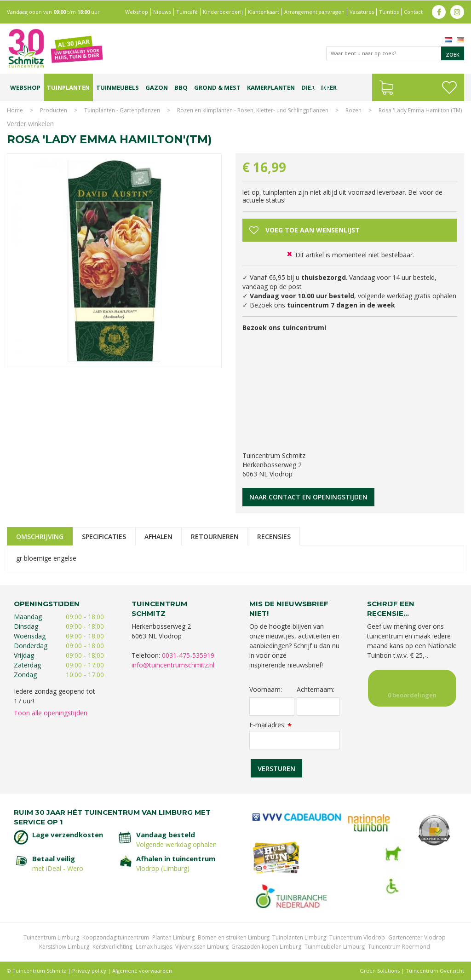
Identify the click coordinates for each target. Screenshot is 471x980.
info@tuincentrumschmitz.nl (173, 665)
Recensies (274, 536)
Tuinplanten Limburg (299, 937)
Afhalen (158, 536)
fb (439, 12)
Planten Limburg (173, 937)
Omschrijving (40, 536)
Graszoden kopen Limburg (266, 947)
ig (457, 12)
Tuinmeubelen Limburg (335, 947)
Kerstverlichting (112, 947)
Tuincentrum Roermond (399, 947)
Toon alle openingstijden (51, 713)
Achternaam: (316, 690)
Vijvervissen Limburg (202, 947)
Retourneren (215, 536)
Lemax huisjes (154, 947)
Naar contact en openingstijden (308, 497)
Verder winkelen (30, 124)
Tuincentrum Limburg (51, 937)
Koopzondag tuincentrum (116, 937)
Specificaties (104, 536)
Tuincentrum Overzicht (435, 971)
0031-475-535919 (188, 655)
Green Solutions (380, 971)
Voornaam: (266, 690)
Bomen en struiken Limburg (234, 937)
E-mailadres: (270, 725)
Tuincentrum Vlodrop (357, 937)
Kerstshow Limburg (64, 947)
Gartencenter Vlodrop (417, 937)
